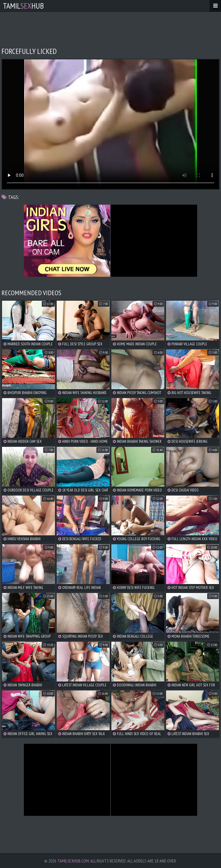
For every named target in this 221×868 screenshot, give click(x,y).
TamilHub (23, 6)
